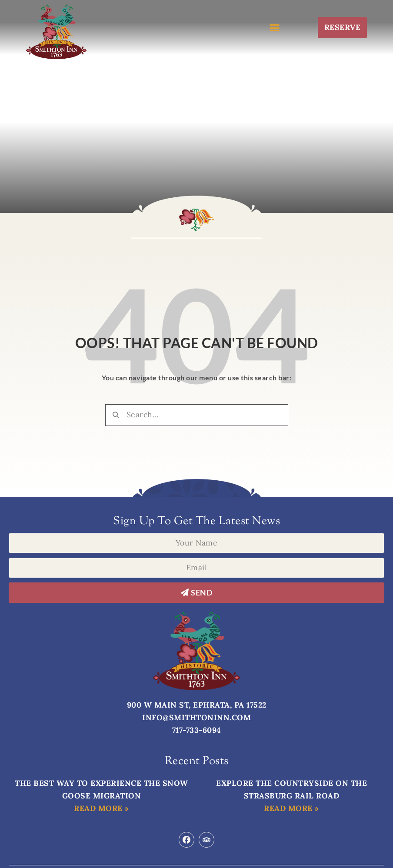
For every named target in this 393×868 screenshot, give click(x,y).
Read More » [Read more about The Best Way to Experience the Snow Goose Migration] (102, 808)
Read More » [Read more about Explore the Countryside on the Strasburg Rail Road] (291, 808)
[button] (275, 27)
